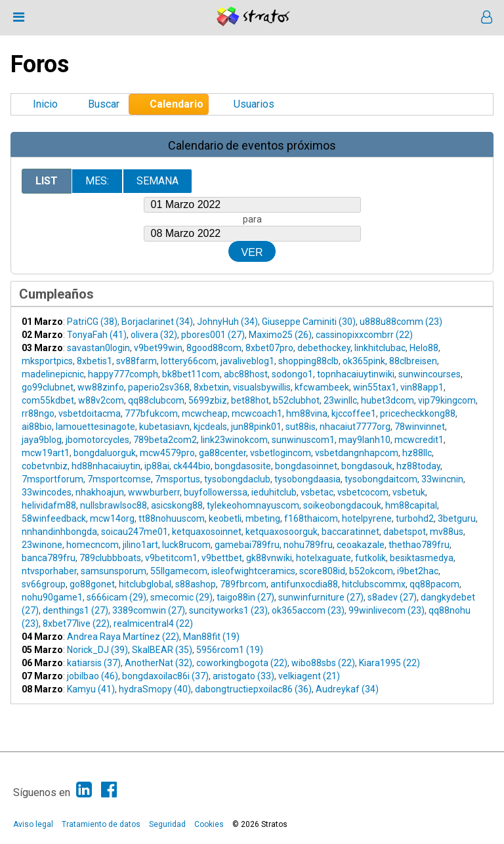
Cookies (209, 824)
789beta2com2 (165, 440)
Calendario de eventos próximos (252, 145)
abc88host (246, 374)
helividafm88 (49, 505)
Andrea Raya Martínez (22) (123, 637)
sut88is (301, 427)
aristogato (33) (243, 676)
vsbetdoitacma (90, 413)
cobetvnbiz (45, 466)
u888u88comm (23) (401, 322)
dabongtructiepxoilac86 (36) (253, 689)
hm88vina (307, 413)
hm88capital (411, 505)
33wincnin (442, 479)
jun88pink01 (256, 427)
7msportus (178, 479)
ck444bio (192, 466)
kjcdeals (210, 427)
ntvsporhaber (49, 571)
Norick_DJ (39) (97, 650)
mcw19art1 (46, 453)
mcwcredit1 (419, 440)
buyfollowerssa (216, 492)
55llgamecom (179, 571)
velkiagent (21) (309, 676)
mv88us (447, 532)
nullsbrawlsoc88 (114, 505)
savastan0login (98, 348)
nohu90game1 (52, 597)
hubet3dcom (388, 400)
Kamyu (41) (91, 689)
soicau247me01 (135, 532)
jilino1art (140, 545)
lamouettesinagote (95, 427)
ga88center (222, 453)
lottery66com (189, 361)
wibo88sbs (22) (323, 663)
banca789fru (49, 558)
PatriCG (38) (92, 322)
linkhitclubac (380, 348)
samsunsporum (114, 571)
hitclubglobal (145, 584)
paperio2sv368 (159, 387)
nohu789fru (308, 545)
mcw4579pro (167, 453)
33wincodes (47, 492)
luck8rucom (186, 545)
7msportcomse (119, 479)
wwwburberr (154, 492)
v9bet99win (158, 348)
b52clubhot (296, 400)
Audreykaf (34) (347, 689)
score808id (322, 571)
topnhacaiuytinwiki (356, 374)
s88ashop (196, 584)
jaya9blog (42, 440)
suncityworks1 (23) (228, 610)
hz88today (418, 466)
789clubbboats (110, 558)
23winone (42, 545)
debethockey (324, 348)
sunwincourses (430, 374)
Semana (157, 181)
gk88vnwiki (269, 558)
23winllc (340, 400)
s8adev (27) (392, 597)
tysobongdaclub (237, 479)
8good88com (214, 348)
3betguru (457, 518)
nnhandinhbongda (59, 532)
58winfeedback (54, 518)
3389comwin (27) (149, 610)
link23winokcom (234, 440)
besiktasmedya (422, 558)
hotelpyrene (367, 518)
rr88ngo (38, 413)
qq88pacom (434, 584)
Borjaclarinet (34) (157, 322)
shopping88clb (308, 361)
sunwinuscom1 (303, 440)
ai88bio (37, 427)
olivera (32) (154, 335)
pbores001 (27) (213, 335)
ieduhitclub (274, 492)
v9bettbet (222, 558)
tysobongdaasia (307, 479)
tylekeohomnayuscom (253, 505)
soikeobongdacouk (342, 505)
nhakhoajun (100, 492)
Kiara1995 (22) (389, 663)
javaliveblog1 (247, 361)
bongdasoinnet (306, 466)
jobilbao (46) (93, 676)
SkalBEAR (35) (162, 650)
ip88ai (157, 466)
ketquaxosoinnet (207, 532)
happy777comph (123, 374)
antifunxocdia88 (304, 584)
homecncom (93, 545)
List (47, 181)
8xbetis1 (94, 361)
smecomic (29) (181, 597)
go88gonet (92, 584)
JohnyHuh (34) (227, 322)
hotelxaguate (324, 558)
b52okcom (371, 571)
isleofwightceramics (253, 571)
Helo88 (424, 348)
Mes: (97, 181)
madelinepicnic (53, 374)
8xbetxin (211, 387)
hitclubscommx (374, 584)
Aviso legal (33, 824)
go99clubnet (48, 387)
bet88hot (250, 400)
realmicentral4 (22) (153, 623)
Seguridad (167, 824)
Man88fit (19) (211, 637)
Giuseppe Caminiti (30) (309, 322)
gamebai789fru (247, 545)
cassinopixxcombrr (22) (364, 335)
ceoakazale (361, 545)
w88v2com (101, 400)
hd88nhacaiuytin (106, 466)
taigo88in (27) (245, 597)
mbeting (263, 518)
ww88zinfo (101, 387)
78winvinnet (420, 427)
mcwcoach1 (257, 413)
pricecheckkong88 (418, 413)
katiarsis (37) (94, 663)
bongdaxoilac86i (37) (165, 676)
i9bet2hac (418, 571)
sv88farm (136, 361)
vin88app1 (422, 387)
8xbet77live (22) (76, 623)
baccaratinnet (350, 532)
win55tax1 (375, 387)
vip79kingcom (447, 400)
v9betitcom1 (171, 558)
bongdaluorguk (105, 453)
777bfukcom (151, 413)
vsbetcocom (363, 492)
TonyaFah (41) (97, 335)
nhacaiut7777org (355, 427)
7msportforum (52, 479)
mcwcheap (205, 413)
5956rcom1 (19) (230, 650)
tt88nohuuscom (172, 518)
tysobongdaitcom (381, 479)
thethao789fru (419, 545)
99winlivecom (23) (387, 610)
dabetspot (405, 532)
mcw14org (112, 518)
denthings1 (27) (75, 610)
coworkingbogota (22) (242, 663)
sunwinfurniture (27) (321, 597)
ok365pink (364, 361)
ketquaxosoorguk (282, 532)
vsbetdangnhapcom (357, 453)
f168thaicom (311, 518)
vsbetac (317, 492)
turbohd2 (415, 518)
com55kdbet (48, 400)
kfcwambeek (322, 387)
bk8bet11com (191, 374)
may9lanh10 (365, 440)
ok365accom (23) (308, 610)
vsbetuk (409, 492)
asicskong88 (177, 505)
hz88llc (417, 453)
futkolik (370, 558)
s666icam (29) (116, 597)
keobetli (225, 518)
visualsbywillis (262, 387)
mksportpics (47, 361)
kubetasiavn (164, 427)
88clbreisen (413, 361)
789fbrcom (243, 584)
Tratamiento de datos (101, 824)
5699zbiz (208, 400)
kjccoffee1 (354, 413)
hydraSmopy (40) (155, 689)
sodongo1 (292, 374)
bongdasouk (367, 466)
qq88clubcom (156, 400)
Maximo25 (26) (280, 335)
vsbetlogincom (281, 453)
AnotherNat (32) (158, 663)
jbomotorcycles (97, 440)
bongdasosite (243, 466)
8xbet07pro (269, 348)
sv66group (44, 584)
